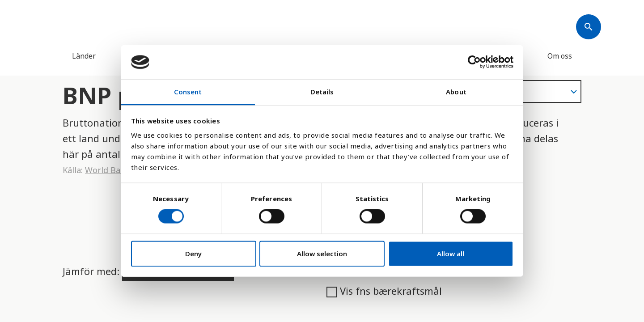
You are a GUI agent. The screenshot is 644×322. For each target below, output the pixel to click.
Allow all (451, 254)
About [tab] (456, 92)
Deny (193, 254)
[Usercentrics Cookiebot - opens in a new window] (474, 62)
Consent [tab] (188, 92)
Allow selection (322, 254)
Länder (84, 56)
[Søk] (589, 27)
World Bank (107, 170)
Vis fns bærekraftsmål (384, 291)
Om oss (560, 56)
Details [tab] (322, 92)
